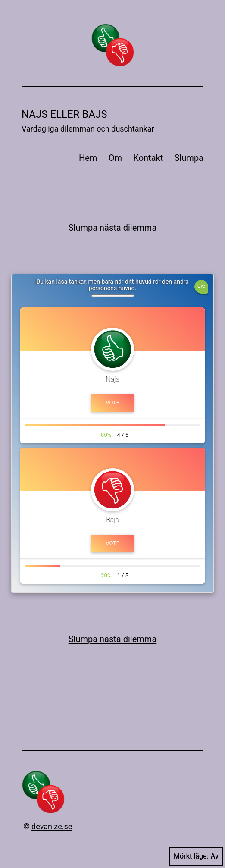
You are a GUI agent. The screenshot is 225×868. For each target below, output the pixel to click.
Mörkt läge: (196, 856)
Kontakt (148, 158)
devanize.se (52, 826)
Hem (88, 158)
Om (115, 158)
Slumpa (189, 158)
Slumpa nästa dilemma (113, 228)
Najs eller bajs (64, 114)
